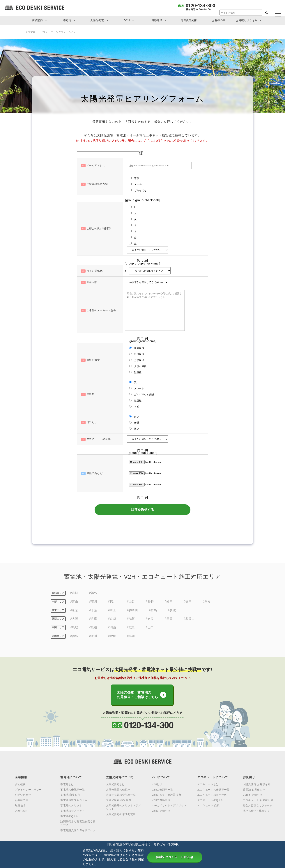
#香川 (93, 636)
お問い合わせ (23, 794)
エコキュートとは (208, 784)
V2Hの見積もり (161, 810)
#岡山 (112, 628)
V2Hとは (157, 784)
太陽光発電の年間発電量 (121, 814)
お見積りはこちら (247, 20)
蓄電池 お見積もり (254, 789)
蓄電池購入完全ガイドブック (78, 830)
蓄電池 (67, 20)
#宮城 (74, 593)
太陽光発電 (97, 20)
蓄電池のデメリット (72, 810)
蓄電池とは (67, 784)
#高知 (131, 636)
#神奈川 (132, 610)
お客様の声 (219, 20)
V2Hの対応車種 (161, 800)
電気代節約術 (189, 20)
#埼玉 (112, 610)
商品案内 (37, 20)
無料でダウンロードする (175, 857)
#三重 (169, 619)
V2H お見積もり (253, 794)
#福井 (112, 602)
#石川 (93, 602)
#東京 (74, 610)
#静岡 (188, 602)
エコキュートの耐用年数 (212, 794)
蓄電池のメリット (71, 805)
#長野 (150, 602)
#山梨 (131, 602)
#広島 (131, 628)
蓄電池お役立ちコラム (74, 800)
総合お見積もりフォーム (258, 805)
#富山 (74, 602)
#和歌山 (189, 619)
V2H (127, 20)
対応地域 (157, 20)
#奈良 (150, 619)
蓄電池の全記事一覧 (72, 789)
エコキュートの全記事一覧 (213, 789)
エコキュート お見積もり (258, 800)
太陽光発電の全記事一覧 (121, 794)
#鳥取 (74, 628)
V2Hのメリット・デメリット (169, 805)
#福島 (93, 593)
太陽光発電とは (115, 784)
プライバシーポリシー (28, 789)
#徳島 (74, 636)
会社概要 (20, 784)
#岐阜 (169, 602)
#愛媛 (112, 636)
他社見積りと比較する (256, 810)
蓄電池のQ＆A (69, 815)
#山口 (150, 628)
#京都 (112, 619)
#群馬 (153, 610)
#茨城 (172, 610)
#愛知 (207, 602)
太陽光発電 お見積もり (257, 784)
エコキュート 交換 (208, 805)
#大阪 (74, 619)
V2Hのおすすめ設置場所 (166, 794)
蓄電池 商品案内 (70, 794)
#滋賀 (131, 619)
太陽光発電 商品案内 (118, 800)
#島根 (93, 628)
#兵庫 (93, 619)
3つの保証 (21, 810)
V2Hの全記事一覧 (162, 789)
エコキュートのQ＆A (210, 800)
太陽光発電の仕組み (118, 789)
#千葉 (93, 610)
